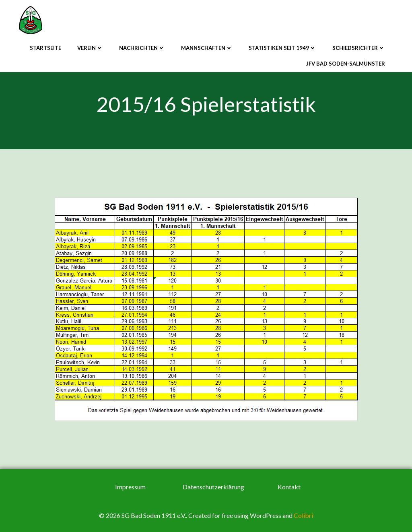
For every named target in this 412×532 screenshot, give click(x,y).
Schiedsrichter (359, 48)
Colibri (303, 515)
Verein (90, 48)
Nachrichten (142, 48)
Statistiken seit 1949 (282, 48)
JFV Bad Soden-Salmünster (346, 64)
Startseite (45, 48)
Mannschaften (207, 48)
